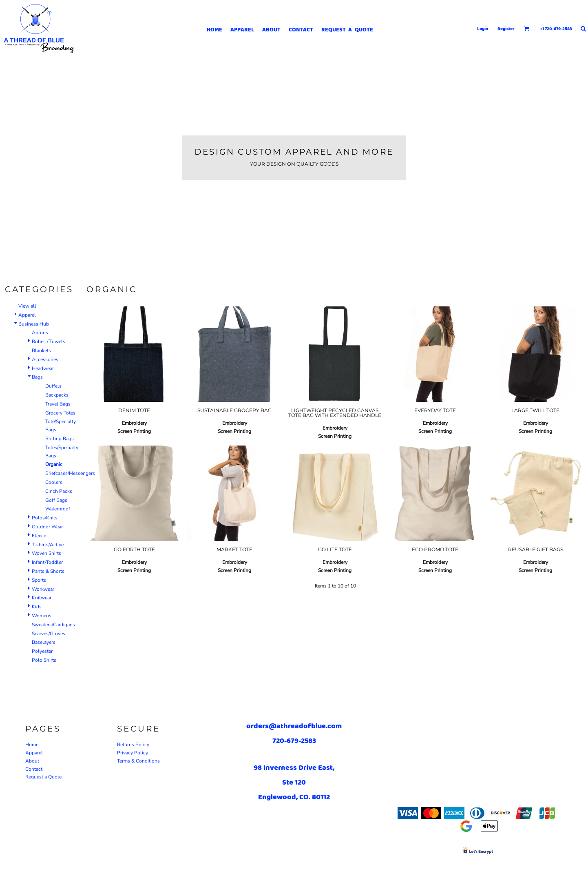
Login (483, 29)
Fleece (39, 536)
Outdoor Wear (47, 527)
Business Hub (34, 324)
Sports (39, 580)
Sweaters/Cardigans (53, 625)
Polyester (42, 651)
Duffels (53, 386)
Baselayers (44, 642)
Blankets (41, 350)
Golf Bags (56, 500)
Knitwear (42, 598)
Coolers (54, 482)
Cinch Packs (59, 491)
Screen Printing (134, 431)
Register (506, 29)
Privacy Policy (133, 753)
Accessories (45, 359)
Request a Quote (43, 777)
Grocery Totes (60, 413)
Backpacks (57, 395)
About (32, 761)
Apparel (27, 315)
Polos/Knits (45, 518)
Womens (42, 616)
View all (27, 306)
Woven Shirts (46, 553)
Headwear (43, 368)
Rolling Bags (60, 439)
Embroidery (134, 423)
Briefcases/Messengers (70, 473)
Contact (34, 769)
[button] (527, 29)
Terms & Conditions (138, 761)
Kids (37, 607)
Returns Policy (133, 745)
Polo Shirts (44, 660)
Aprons (40, 333)
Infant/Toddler (47, 562)
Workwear (43, 589)
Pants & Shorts (48, 571)
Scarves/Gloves (49, 634)
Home (32, 745)
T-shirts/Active (48, 545)
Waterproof (58, 509)
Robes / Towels (49, 341)
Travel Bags (58, 404)
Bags (37, 377)
